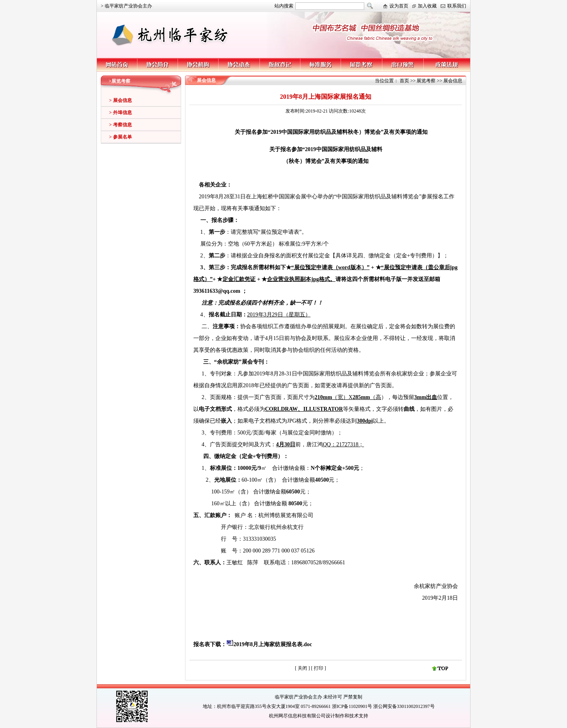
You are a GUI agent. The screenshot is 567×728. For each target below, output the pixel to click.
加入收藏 (427, 6)
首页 (404, 81)
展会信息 (453, 81)
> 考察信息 (120, 125)
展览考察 (426, 81)
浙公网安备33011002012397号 (404, 706)
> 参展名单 (120, 137)
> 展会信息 (120, 100)
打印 (319, 668)
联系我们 (457, 6)
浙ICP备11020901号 (352, 706)
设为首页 (399, 6)
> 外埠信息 (120, 113)
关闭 (302, 668)
